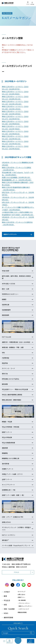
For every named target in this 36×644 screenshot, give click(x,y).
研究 (4, 605)
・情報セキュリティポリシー (25, 606)
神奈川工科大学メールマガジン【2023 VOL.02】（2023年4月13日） (15, 143)
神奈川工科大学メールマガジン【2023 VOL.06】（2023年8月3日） (15, 123)
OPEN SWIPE (18, 623)
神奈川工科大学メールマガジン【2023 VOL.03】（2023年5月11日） (15, 138)
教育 (4, 596)
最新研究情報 (7, 617)
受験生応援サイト (31, 641)
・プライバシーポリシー (24, 603)
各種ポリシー (21, 597)
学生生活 (6, 600)
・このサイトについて (23, 609)
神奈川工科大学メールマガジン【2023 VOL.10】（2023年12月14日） (15, 103)
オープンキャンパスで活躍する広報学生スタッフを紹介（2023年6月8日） (18, 209)
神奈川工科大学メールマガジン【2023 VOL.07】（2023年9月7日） (15, 118)
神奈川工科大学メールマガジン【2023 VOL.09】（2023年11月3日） (15, 108)
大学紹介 (6, 592)
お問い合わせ (21, 594)
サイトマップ (21, 592)
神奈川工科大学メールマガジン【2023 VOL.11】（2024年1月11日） (15, 98)
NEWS (5, 613)
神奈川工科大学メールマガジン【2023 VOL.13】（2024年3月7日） (15, 88)
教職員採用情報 (22, 612)
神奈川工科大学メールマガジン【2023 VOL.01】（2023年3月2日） (15, 148)
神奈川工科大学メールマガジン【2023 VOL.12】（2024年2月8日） (15, 93)
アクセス (28, 3)
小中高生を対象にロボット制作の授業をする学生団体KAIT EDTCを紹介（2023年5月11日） (18, 213)
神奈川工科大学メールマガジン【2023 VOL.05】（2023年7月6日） (15, 128)
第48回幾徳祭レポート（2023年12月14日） (17, 180)
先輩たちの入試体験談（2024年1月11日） (16, 177)
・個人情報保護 (22, 600)
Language (32, 3)
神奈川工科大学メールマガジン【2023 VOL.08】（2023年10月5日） (15, 113)
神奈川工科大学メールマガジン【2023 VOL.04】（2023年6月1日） (15, 133)
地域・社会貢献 (8, 609)
